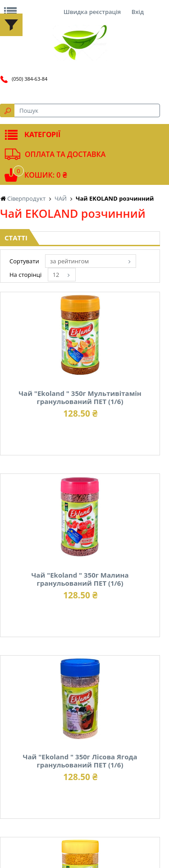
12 (56, 275)
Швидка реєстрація (92, 12)
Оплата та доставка (65, 154)
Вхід (138, 12)
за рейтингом (69, 261)
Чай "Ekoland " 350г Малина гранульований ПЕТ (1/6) (80, 579)
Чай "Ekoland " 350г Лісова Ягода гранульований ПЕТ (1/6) (80, 761)
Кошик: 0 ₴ (46, 175)
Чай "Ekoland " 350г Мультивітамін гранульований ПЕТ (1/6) (80, 397)
